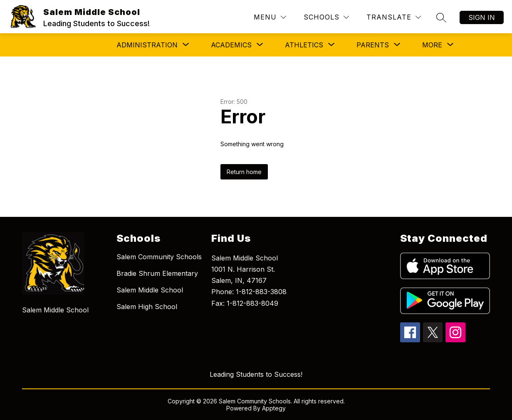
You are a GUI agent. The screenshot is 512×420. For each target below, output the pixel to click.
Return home (244, 172)
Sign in (482, 17)
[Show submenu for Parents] (373, 45)
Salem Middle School (150, 290)
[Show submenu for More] (432, 45)
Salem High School (147, 307)
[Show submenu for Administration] (147, 45)
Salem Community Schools (159, 257)
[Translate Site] (394, 17)
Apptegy (274, 408)
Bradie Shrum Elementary (157, 273)
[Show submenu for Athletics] (304, 45)
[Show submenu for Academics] (231, 45)
